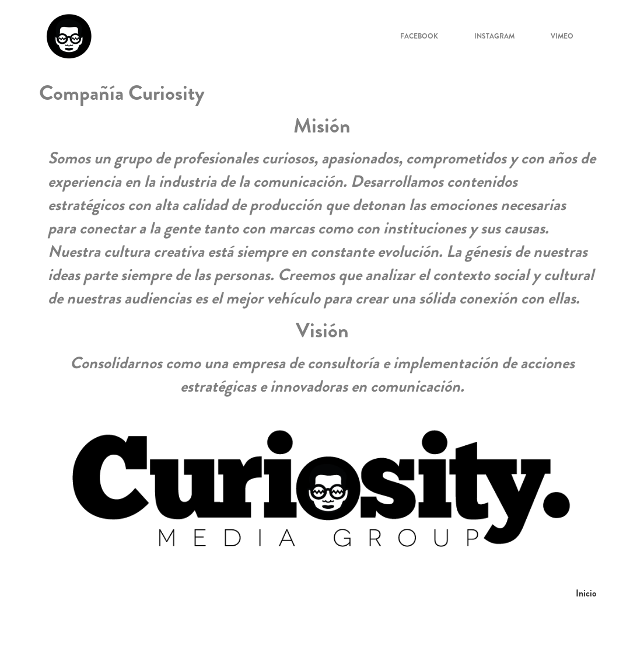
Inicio (586, 593)
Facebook (419, 36)
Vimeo (562, 36)
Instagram (494, 36)
